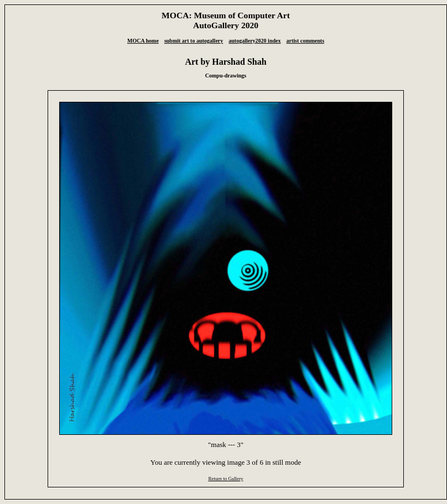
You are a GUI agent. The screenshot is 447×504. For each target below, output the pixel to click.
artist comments (305, 41)
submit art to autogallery (194, 41)
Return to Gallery (225, 479)
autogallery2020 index (254, 41)
